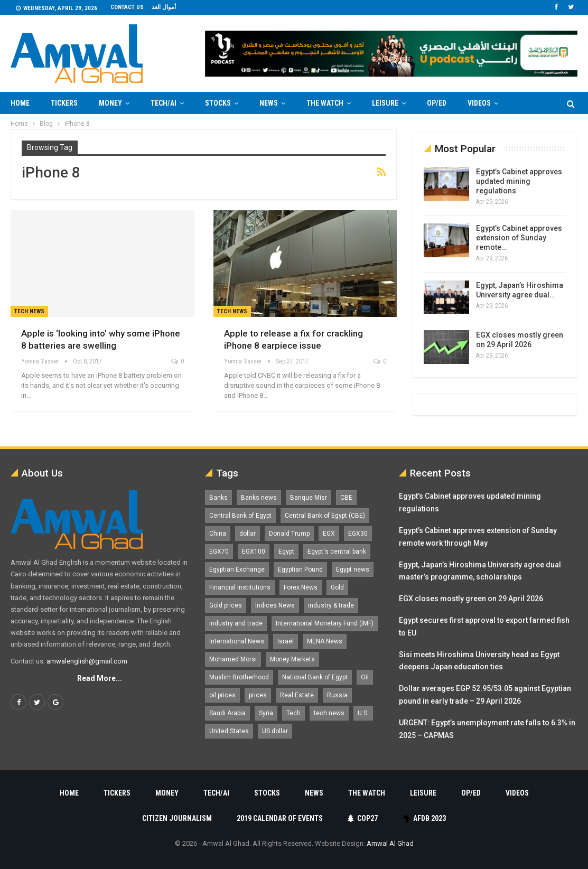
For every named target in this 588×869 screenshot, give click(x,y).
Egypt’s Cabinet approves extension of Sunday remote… (519, 238)
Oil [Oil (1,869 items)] (365, 677)
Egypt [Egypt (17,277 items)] (286, 552)
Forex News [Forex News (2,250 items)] (301, 587)
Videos (517, 793)
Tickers (64, 103)
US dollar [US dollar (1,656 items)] (275, 731)
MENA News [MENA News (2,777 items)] (325, 641)
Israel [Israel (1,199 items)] (286, 641)
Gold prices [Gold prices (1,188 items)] (226, 605)
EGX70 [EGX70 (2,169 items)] (219, 552)
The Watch (325, 103)
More (477, 103)
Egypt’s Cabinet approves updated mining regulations (519, 181)
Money (110, 103)
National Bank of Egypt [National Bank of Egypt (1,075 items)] (315, 677)
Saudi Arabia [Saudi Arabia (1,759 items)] (227, 713)
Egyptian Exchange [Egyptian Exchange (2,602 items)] (237, 569)
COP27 (363, 818)
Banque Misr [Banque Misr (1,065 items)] (309, 498)
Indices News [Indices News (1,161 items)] (275, 605)
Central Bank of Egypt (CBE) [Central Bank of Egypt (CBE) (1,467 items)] (325, 516)
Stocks (218, 103)
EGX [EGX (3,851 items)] (329, 534)
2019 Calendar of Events (280, 818)
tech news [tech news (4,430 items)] (329, 713)
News (269, 103)
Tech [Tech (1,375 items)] (293, 713)
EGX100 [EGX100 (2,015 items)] (254, 552)
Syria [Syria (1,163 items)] (266, 713)
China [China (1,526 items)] (218, 534)
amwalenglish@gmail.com (87, 661)
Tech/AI (164, 103)
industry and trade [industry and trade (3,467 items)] (236, 623)
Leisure (385, 103)
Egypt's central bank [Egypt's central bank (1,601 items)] (337, 552)
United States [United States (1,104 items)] (229, 731)
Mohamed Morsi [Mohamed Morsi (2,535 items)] (233, 659)
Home (20, 103)
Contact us (127, 7)
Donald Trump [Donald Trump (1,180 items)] (289, 534)
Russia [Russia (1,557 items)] (337, 695)
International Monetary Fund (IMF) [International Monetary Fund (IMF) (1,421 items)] (325, 623)
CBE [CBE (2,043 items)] (346, 498)
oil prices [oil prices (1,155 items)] (222, 695)
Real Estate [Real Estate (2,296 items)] (297, 695)
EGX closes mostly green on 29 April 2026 (471, 599)
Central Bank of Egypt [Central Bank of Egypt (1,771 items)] (240, 516)
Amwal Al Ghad (390, 843)
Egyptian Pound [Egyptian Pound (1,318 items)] (300, 569)
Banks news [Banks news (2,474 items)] (259, 498)
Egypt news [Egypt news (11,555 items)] (353, 569)
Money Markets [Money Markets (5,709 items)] (292, 659)
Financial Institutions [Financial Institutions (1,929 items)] (240, 587)
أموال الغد (164, 7)
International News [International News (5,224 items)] (237, 641)
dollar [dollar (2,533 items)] (248, 534)
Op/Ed (437, 103)
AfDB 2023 (424, 818)
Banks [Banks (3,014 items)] (218, 498)
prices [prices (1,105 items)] (258, 695)
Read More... (100, 678)
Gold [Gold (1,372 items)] (337, 587)
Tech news (29, 311)
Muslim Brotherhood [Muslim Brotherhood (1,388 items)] (239, 677)
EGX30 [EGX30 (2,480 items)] (358, 534)
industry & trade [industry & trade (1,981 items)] (331, 605)
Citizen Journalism (177, 818)
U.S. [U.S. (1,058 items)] (363, 713)
